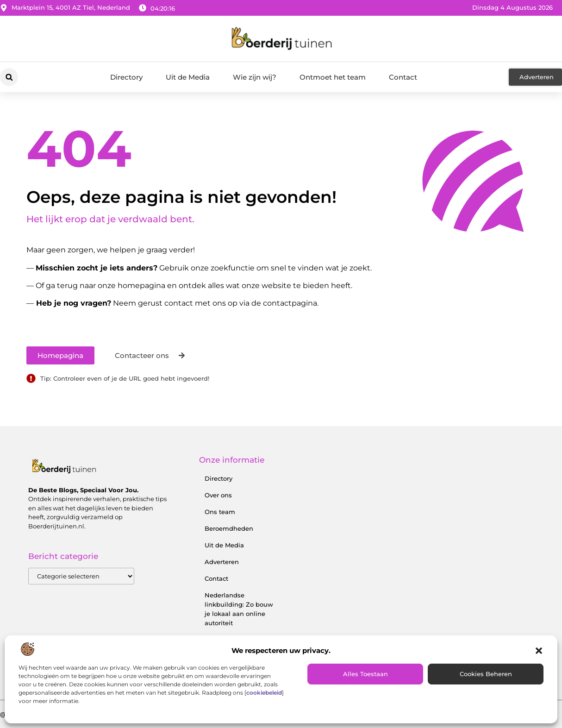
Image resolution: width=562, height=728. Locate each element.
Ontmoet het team (333, 77)
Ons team (220, 512)
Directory (126, 77)
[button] (539, 651)
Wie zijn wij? (255, 77)
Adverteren (222, 562)
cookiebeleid (264, 693)
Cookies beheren (486, 674)
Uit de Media (188, 77)
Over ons (218, 495)
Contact (403, 77)
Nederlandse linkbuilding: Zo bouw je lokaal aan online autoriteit (239, 609)
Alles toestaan (365, 674)
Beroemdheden (229, 528)
